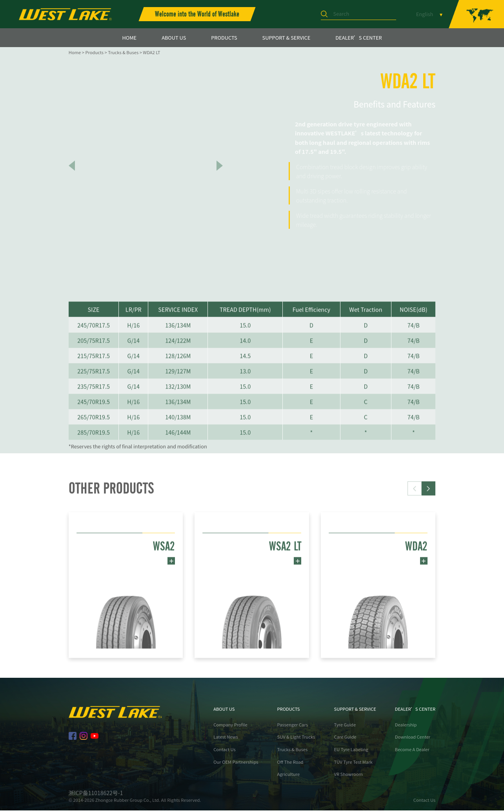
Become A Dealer (412, 751)
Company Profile (230, 726)
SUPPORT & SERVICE (287, 37)
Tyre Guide (345, 726)
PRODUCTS (224, 37)
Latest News (226, 738)
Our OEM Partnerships (236, 763)
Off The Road (290, 763)
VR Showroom (348, 776)
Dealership (406, 726)
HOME (129, 37)
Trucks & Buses (123, 52)
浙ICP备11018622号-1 (96, 794)
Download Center (413, 738)
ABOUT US (174, 37)
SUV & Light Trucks (296, 738)
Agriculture (289, 776)
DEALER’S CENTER (358, 37)
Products (94, 52)
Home (75, 52)
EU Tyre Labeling (351, 751)
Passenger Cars (293, 726)
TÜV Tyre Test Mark (353, 763)
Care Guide (345, 738)
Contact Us (224, 751)
